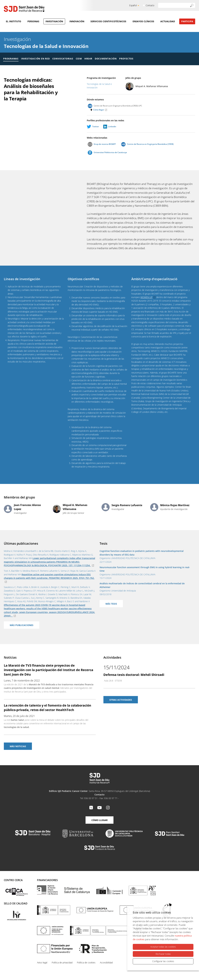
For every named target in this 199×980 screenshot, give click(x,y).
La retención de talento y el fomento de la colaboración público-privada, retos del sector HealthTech (47, 708)
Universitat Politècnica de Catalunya (107, 152)
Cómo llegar (99, 110)
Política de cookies (86, 962)
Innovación (77, 21)
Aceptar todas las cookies (163, 947)
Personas (33, 21)
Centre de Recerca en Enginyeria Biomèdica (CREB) (147, 144)
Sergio (127, 505)
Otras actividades (121, 700)
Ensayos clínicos (143, 21)
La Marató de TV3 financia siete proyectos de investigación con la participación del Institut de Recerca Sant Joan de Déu (49, 670)
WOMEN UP (146, 297)
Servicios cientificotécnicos (108, 21)
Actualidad (168, 21)
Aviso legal (42, 962)
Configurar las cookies (163, 961)
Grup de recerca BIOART (102, 144)
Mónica (175, 505)
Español (133, 5)
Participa (187, 21)
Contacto (150, 5)
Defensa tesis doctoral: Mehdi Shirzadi (134, 675)
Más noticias (18, 746)
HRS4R (88, 59)
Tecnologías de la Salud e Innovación (46, 46)
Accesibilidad (106, 962)
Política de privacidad (62, 962)
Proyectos (126, 59)
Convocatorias (63, 59)
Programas (11, 59)
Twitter (96, 126)
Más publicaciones (22, 625)
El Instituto (13, 21)
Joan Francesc (27, 507)
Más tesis (111, 604)
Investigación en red (35, 59)
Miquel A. (152, 86)
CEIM (79, 59)
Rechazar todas (163, 954)
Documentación (106, 59)
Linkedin (112, 126)
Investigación (54, 21)
